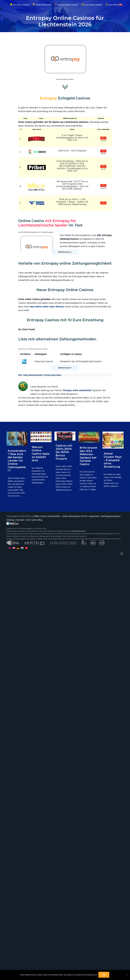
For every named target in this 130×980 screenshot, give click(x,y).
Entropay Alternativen (93, 264)
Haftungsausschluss (16, 941)
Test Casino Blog (58, 941)
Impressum (99, 937)
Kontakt (43, 941)
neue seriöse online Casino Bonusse (48, 317)
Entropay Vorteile (94, 257)
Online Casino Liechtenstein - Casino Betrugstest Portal (62, 937)
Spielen (102, 138)
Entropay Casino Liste (71, 257)
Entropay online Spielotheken (78, 811)
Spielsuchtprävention (79, 952)
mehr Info (102, 142)
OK (104, 975)
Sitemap (33, 941)
